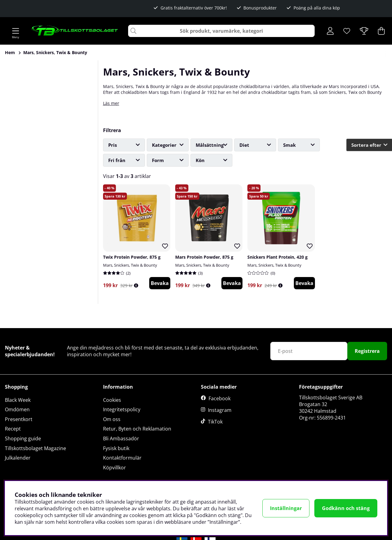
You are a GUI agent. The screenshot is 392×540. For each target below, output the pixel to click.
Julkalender (18, 458)
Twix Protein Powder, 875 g (132, 257)
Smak (289, 145)
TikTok (215, 422)
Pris (113, 145)
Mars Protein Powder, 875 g (204, 257)
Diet (244, 145)
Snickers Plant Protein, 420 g (277, 257)
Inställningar (286, 508)
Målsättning (210, 145)
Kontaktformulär (122, 458)
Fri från (117, 160)
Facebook (220, 398)
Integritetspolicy (122, 409)
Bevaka (160, 283)
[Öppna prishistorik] (136, 285)
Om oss (112, 419)
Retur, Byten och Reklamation (137, 429)
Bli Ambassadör (121, 438)
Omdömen (17, 409)
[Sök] (221, 31)
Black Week (18, 400)
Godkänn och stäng (346, 508)
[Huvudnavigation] (16, 31)
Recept (13, 429)
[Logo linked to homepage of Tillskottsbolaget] (75, 31)
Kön (200, 160)
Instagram (220, 410)
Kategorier (164, 145)
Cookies (112, 400)
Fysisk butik (116, 448)
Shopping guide (23, 438)
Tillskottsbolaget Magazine (35, 448)
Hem (10, 52)
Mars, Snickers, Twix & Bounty (55, 52)
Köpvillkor (115, 468)
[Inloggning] (330, 31)
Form (158, 160)
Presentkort (19, 419)
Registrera (367, 351)
